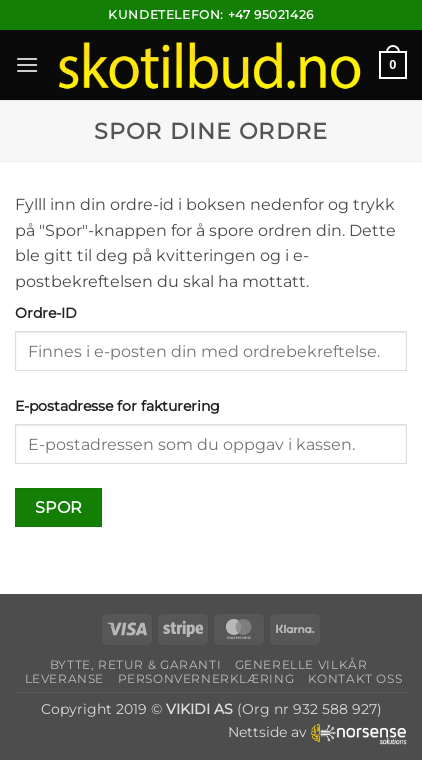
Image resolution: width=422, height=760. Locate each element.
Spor (59, 507)
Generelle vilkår (301, 664)
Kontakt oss (355, 678)
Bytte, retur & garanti (135, 664)
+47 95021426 (271, 14)
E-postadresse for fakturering (117, 406)
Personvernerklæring (206, 678)
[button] (27, 64)
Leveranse (65, 678)
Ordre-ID (46, 313)
